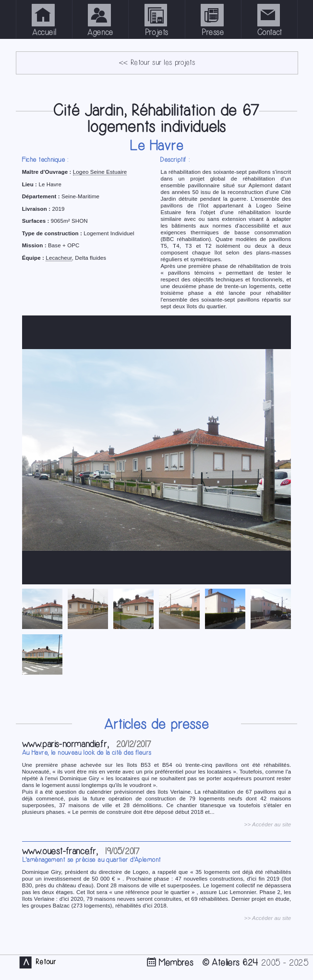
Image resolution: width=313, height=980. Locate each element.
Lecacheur (59, 258)
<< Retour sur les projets (157, 63)
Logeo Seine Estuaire (100, 172)
